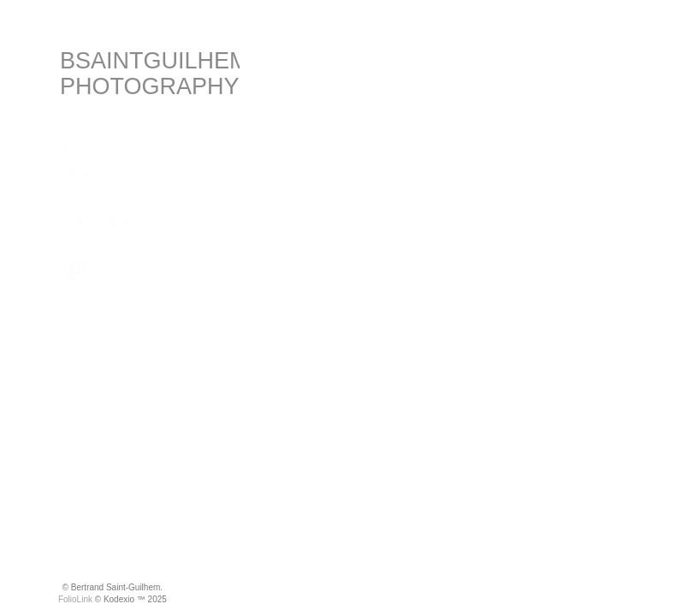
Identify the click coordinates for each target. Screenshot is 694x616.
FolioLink (75, 599)
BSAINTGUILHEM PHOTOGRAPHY (154, 74)
